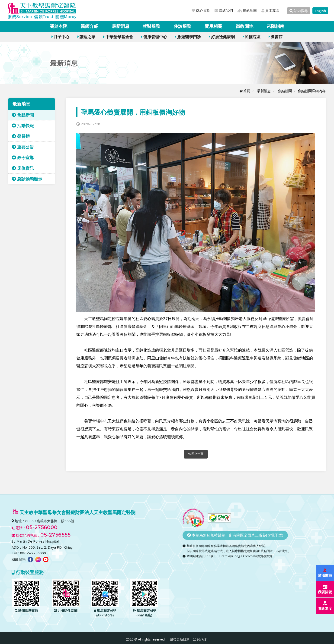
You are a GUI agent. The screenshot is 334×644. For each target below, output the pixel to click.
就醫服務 (151, 26)
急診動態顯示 (27, 179)
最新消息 (121, 26)
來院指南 (276, 26)
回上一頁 (196, 454)
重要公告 (23, 147)
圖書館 (276, 37)
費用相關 (213, 26)
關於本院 (58, 26)
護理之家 (86, 37)
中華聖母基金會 (118, 37)
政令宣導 (23, 157)
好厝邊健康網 (222, 37)
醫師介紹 (90, 26)
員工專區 (270, 10)
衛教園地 (244, 26)
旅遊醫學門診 (188, 37)
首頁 (245, 91)
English (320, 11)
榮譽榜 (21, 136)
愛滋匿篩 (325, 573)
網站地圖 (247, 10)
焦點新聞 (285, 91)
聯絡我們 (224, 10)
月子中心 (60, 37)
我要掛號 (325, 589)
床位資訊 (23, 168)
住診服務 (183, 26)
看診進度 (325, 606)
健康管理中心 (154, 37)
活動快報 (23, 126)
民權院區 (252, 37)
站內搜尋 (299, 11)
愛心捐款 (201, 10)
